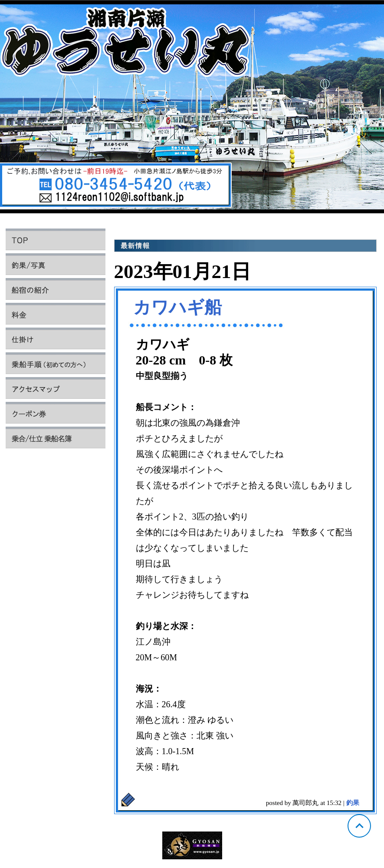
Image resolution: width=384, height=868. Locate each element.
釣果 (353, 803)
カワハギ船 (177, 307)
